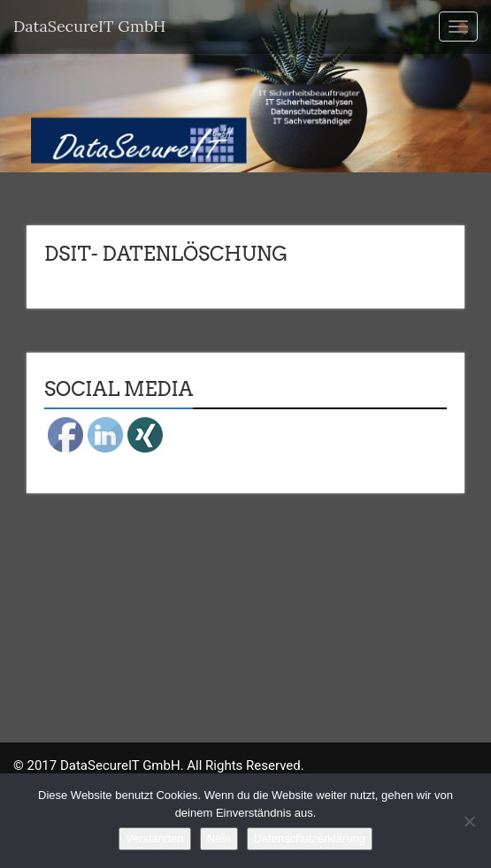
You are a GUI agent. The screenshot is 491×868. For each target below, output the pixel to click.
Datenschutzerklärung (310, 838)
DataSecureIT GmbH (89, 26)
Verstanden (155, 838)
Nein (219, 838)
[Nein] (469, 821)
